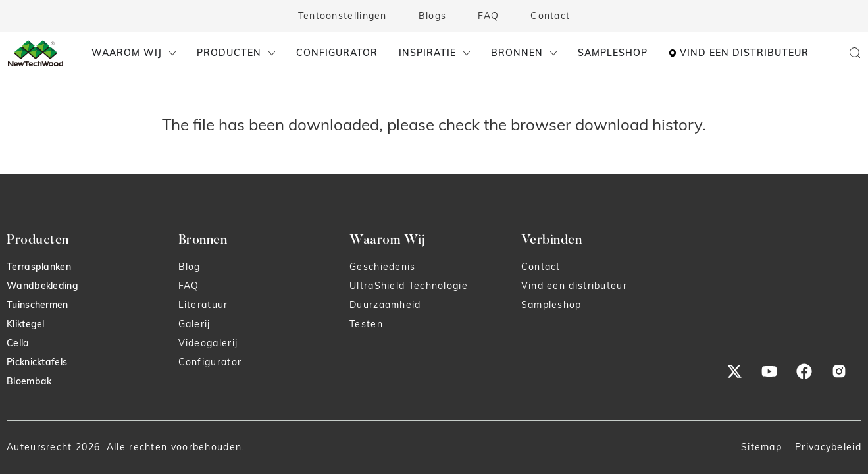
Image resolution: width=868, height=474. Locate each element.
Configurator (210, 362)
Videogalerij (208, 343)
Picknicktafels (37, 362)
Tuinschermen (38, 305)
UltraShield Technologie (409, 286)
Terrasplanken (39, 267)
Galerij (194, 324)
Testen (366, 324)
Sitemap (761, 447)
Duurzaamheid (385, 305)
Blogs (433, 16)
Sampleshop (551, 305)
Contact (550, 16)
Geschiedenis (383, 267)
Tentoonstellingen (343, 16)
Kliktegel (26, 324)
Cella (18, 343)
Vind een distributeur (574, 286)
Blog (190, 267)
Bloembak (29, 381)
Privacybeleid (828, 447)
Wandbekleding (42, 286)
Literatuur (203, 305)
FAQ (488, 16)
